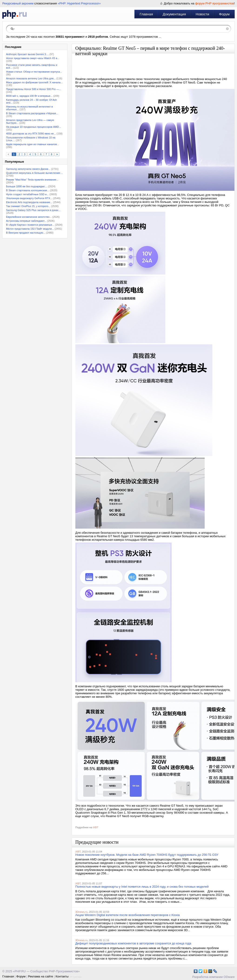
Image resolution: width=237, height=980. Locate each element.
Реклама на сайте (40, 976)
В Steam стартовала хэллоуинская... (28, 190)
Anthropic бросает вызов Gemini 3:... (27, 54)
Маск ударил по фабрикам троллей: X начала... (34, 82)
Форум (224, 14)
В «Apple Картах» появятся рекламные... (30, 225)
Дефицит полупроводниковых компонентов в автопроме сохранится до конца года (133, 943)
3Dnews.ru (82, 912)
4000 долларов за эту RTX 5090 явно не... (31, 134)
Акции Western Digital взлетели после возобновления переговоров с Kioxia (128, 915)
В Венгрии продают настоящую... (26, 233)
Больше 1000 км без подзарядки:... (27, 186)
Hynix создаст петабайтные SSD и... (27, 194)
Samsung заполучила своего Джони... (28, 169)
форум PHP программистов (214, 3)
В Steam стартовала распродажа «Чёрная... (32, 113)
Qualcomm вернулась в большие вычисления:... (34, 173)
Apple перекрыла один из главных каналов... (32, 144)
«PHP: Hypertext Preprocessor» (79, 3)
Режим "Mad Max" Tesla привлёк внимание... (32, 180)
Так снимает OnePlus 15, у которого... (28, 206)
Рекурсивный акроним (18, 3)
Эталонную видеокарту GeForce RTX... (29, 198)
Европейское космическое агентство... (29, 217)
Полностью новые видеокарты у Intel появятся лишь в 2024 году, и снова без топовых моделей (142, 887)
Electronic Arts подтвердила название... (29, 202)
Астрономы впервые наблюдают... (26, 221)
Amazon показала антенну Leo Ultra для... (31, 78)
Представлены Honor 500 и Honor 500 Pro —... (33, 89)
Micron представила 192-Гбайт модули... (30, 229)
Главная (146, 14)
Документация (174, 14)
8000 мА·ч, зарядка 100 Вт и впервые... (29, 96)
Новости (202, 14)
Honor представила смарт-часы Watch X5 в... (33, 58)
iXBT (96, 827)
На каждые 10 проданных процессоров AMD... (33, 127)
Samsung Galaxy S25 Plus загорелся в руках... (33, 210)
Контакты (62, 976)
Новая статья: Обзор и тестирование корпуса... (34, 72)
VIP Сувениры (75, 977)
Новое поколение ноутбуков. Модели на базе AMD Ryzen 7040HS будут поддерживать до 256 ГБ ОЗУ (147, 855)
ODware (229, 977)
